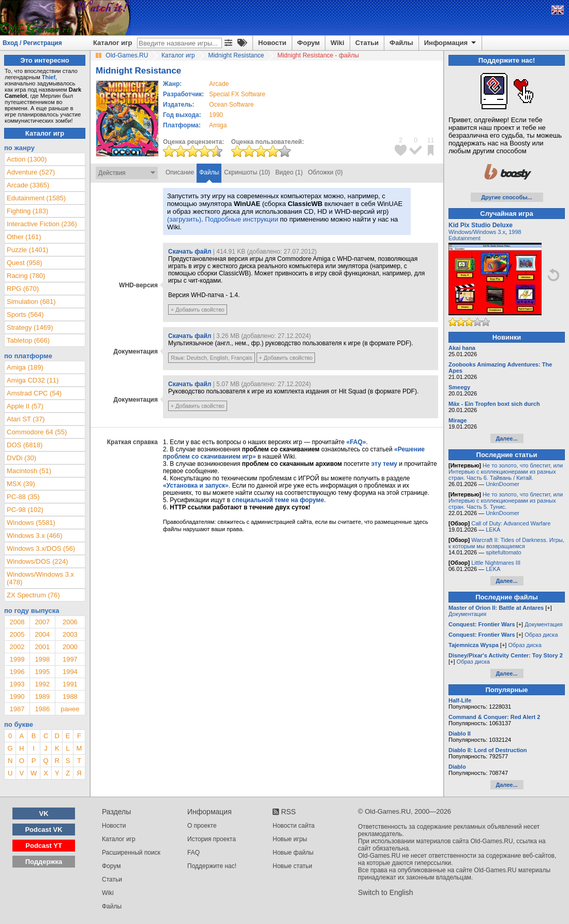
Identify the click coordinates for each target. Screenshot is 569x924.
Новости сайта (294, 826)
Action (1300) (27, 159)
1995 (42, 672)
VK (44, 813)
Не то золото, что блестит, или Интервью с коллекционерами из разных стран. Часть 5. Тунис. (506, 501)
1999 (17, 659)
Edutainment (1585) (36, 198)
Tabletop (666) (28, 340)
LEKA (493, 530)
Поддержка (44, 862)
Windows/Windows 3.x (477, 232)
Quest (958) (25, 263)
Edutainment (465, 238)
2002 (17, 647)
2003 (70, 634)
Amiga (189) (25, 367)
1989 (42, 696)
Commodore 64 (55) (37, 432)
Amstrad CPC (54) (34, 393)
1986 (42, 709)
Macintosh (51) (29, 471)
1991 (70, 684)
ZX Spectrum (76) (33, 595)
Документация (467, 614)
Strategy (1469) (30, 327)
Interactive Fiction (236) (42, 224)
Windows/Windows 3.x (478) (40, 578)
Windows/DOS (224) (37, 561)
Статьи (367, 43)
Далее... (506, 438)
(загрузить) (184, 219)
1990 (216, 115)
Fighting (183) (27, 211)
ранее (70, 709)
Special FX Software (237, 94)
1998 (42, 659)
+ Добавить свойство (198, 310)
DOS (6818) (25, 445)
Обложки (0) (325, 172)
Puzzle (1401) (27, 250)
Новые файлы (293, 853)
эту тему (384, 464)
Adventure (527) (31, 172)
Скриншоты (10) (247, 172)
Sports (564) (25, 314)
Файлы (401, 43)
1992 (42, 684)
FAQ (193, 853)
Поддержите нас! (212, 866)
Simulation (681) (31, 302)
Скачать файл (190, 252)
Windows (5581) (31, 523)
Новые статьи (293, 866)
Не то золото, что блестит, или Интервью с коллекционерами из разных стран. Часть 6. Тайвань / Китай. (506, 472)
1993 (17, 684)
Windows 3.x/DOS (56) (41, 548)
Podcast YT (44, 846)
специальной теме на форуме (278, 500)
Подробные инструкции (241, 219)
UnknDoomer (503, 484)
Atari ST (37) (26, 419)
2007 (42, 622)
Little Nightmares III (496, 563)
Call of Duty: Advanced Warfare (511, 523)
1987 (17, 709)
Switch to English (386, 892)
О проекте (202, 826)
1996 (17, 672)
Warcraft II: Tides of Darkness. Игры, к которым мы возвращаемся (506, 543)
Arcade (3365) (28, 185)
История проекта (212, 839)
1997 (70, 659)
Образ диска (541, 635)
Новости (272, 43)
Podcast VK (43, 830)
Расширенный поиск (131, 853)
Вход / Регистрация (32, 43)
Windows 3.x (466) (35, 536)
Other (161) (24, 237)
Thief (49, 77)
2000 (70, 647)
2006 (70, 622)
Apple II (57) (25, 406)
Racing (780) (26, 276)
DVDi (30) (21, 458)
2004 (42, 634)
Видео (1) (289, 172)
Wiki (338, 43)
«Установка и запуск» (196, 486)
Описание (180, 172)
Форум (309, 43)
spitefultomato (503, 552)
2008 (17, 622)
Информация (451, 43)
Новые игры (290, 839)
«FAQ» (356, 442)
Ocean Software (231, 105)
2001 (42, 647)
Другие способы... (507, 197)
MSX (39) (21, 484)
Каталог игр (113, 43)
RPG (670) (23, 289)
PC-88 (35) (23, 497)
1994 (70, 672)
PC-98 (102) (25, 510)
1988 (70, 696)
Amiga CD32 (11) (33, 380)
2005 (17, 634)
